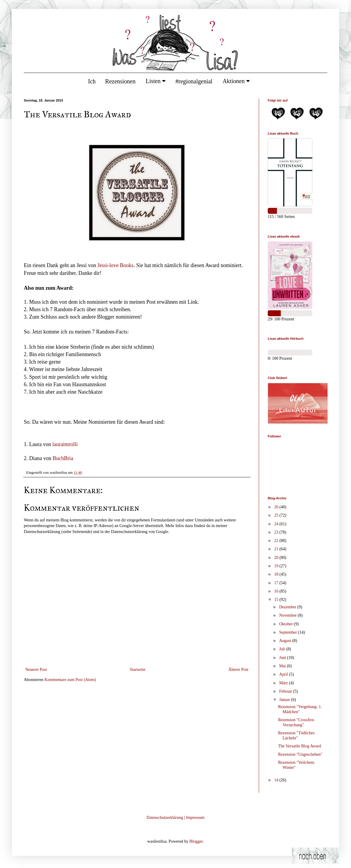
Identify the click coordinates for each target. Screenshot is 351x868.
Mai (283, 666)
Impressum (195, 818)
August (286, 641)
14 (277, 780)
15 (277, 600)
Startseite (138, 670)
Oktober (286, 624)
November (288, 615)
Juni (283, 658)
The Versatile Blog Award (300, 746)
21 (277, 549)
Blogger (196, 841)
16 (277, 591)
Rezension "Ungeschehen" (300, 754)
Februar (286, 691)
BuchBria (63, 458)
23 (277, 532)
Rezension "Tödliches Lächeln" (296, 735)
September (288, 632)
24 (277, 524)
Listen (156, 81)
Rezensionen (120, 81)
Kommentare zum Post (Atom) (70, 680)
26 (277, 507)
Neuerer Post (36, 670)
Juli (283, 649)
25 (277, 515)
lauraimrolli (65, 444)
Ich (92, 81)
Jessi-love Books (115, 265)
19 (277, 566)
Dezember (288, 607)
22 (277, 541)
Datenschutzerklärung (165, 818)
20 (277, 558)
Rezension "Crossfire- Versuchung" (297, 722)
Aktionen (236, 81)
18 (277, 574)
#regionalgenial (194, 81)
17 (277, 583)
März (284, 683)
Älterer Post (238, 670)
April (284, 674)
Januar (285, 700)
